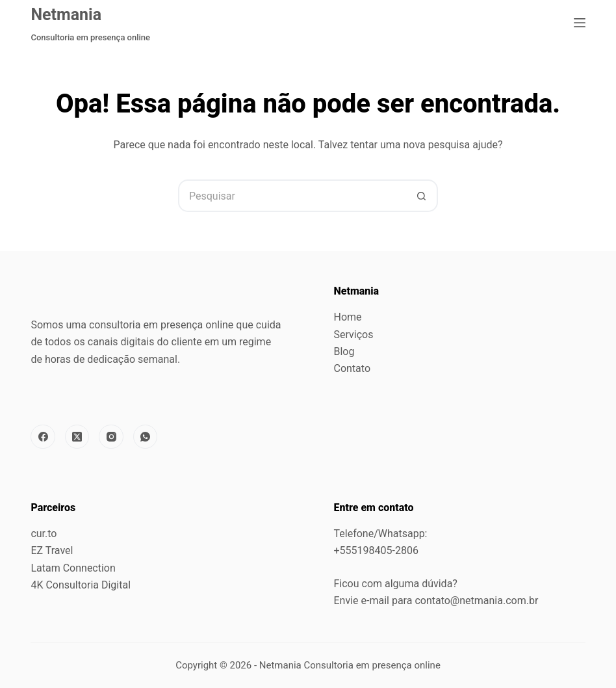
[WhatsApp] (146, 437)
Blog (344, 351)
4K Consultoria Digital (81, 585)
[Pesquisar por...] (292, 196)
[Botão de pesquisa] (422, 196)
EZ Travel (52, 550)
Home (348, 317)
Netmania (66, 15)
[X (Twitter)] (77, 437)
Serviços (354, 335)
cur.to (44, 534)
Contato (353, 368)
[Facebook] (43, 437)
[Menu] (580, 23)
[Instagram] (111, 437)
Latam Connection (73, 568)
